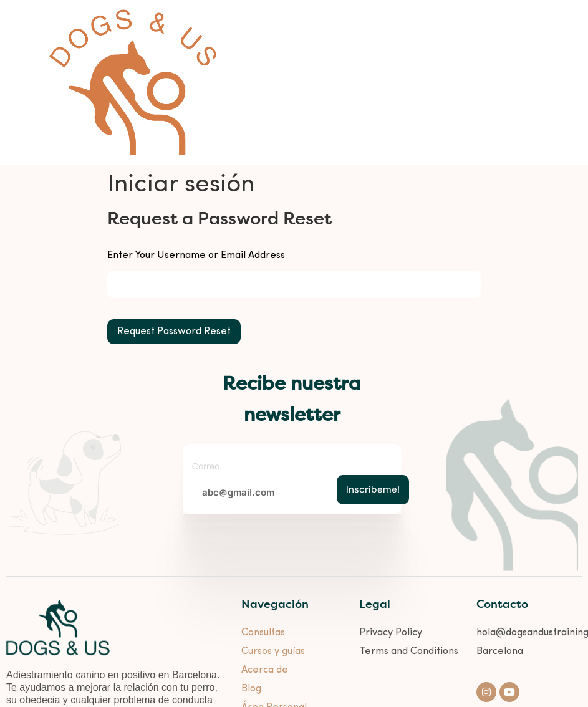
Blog (251, 689)
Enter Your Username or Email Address (196, 256)
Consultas (263, 633)
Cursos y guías (273, 652)
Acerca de (265, 670)
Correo (206, 466)
